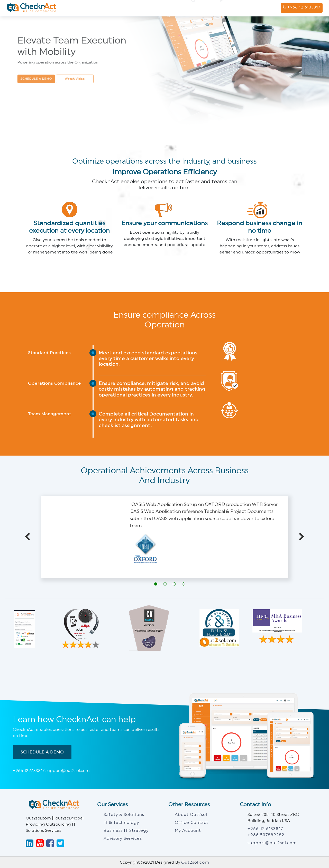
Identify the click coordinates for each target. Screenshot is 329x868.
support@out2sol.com (272, 843)
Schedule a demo (38, 78)
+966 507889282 (266, 835)
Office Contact (192, 823)
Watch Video (75, 78)
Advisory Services (123, 838)
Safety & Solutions (124, 815)
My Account (188, 831)
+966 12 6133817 (302, 7)
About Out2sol (191, 815)
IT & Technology (121, 823)
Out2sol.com (195, 862)
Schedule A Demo (42, 752)
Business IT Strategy (126, 831)
